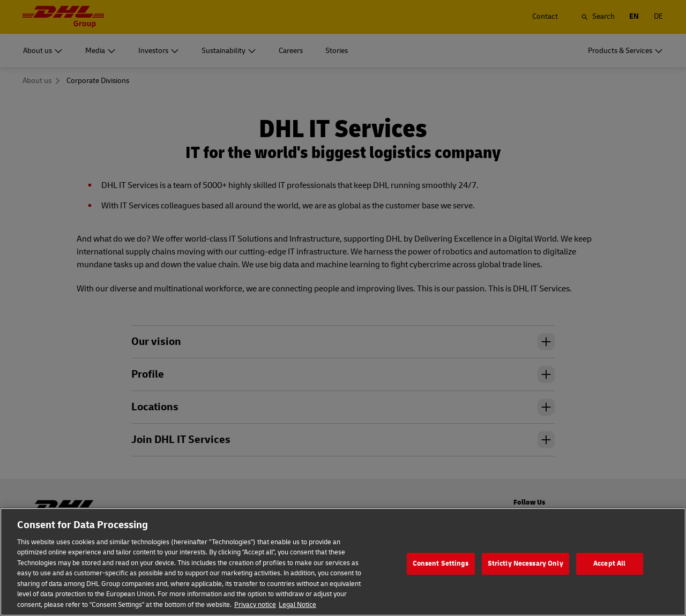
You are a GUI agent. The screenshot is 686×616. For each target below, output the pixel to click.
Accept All (609, 574)
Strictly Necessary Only (525, 574)
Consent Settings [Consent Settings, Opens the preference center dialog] (441, 574)
